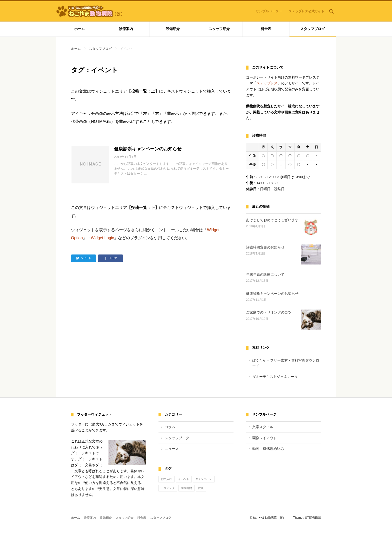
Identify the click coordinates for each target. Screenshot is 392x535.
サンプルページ (267, 11)
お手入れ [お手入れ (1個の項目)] (166, 479)
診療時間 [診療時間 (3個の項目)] (186, 488)
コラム (170, 427)
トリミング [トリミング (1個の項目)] (168, 488)
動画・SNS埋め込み (268, 449)
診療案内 (126, 29)
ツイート (86, 258)
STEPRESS (313, 518)
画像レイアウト (264, 438)
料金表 (266, 29)
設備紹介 (173, 29)
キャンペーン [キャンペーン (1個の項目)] (204, 479)
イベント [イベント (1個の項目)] (184, 479)
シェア (113, 258)
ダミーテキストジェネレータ (275, 377)
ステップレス (267, 83)
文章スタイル (263, 427)
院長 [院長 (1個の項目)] (201, 488)
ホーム (79, 29)
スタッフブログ (312, 29)
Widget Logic (102, 238)
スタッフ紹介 (219, 29)
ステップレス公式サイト (307, 11)
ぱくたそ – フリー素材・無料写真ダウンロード (286, 363)
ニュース (172, 449)
